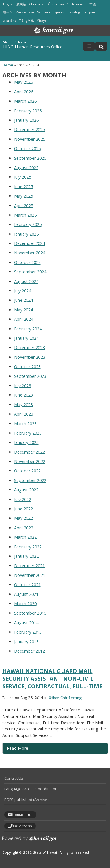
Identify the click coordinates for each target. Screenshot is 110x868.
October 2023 (27, 367)
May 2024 (23, 310)
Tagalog (74, 12)
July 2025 (23, 177)
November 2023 (30, 357)
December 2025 (29, 129)
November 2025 (30, 139)
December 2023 (29, 348)
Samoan (43, 12)
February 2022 (28, 547)
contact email (23, 815)
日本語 (91, 4)
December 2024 (29, 243)
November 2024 (30, 253)
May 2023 (23, 405)
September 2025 (30, 158)
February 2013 (28, 632)
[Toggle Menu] (89, 46)
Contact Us (14, 778)
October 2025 (27, 149)
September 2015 (30, 613)
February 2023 (28, 433)
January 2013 (26, 642)
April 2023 (24, 414)
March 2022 (25, 537)
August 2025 (26, 168)
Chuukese (37, 4)
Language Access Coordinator (31, 789)
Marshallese (25, 12)
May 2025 (23, 196)
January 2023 (26, 442)
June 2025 (23, 187)
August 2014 (26, 623)
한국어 (8, 12)
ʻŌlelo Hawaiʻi (58, 4)
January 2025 (26, 234)
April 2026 (24, 92)
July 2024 (23, 291)
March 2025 (25, 215)
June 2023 (23, 395)
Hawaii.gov (53, 30)
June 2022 (23, 509)
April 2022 (24, 528)
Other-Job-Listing (65, 698)
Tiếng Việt (26, 20)
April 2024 (24, 319)
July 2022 (23, 499)
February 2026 (28, 111)
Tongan (89, 12)
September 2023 (30, 376)
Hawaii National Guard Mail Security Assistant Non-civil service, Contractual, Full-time (52, 679)
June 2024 (23, 300)
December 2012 (29, 651)
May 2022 (23, 518)
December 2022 (29, 452)
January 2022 (26, 556)
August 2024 (26, 281)
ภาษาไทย (10, 20)
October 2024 (27, 262)
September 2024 (30, 272)
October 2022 (27, 471)
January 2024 (26, 338)
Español (59, 12)
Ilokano (77, 4)
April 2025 (24, 206)
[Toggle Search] (101, 46)
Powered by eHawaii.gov (30, 841)
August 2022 (26, 490)
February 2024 (28, 329)
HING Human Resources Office (33, 47)
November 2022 (30, 461)
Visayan (43, 20)
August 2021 (26, 594)
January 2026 (26, 120)
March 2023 (25, 424)
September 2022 (30, 480)
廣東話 (21, 4)
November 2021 (30, 575)
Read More (29, 749)
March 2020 (25, 604)
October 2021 (27, 585)
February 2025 (28, 224)
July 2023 (23, 386)
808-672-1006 (23, 826)
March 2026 (25, 101)
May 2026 (23, 82)
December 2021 (29, 566)
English (8, 4)
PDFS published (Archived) (27, 800)
